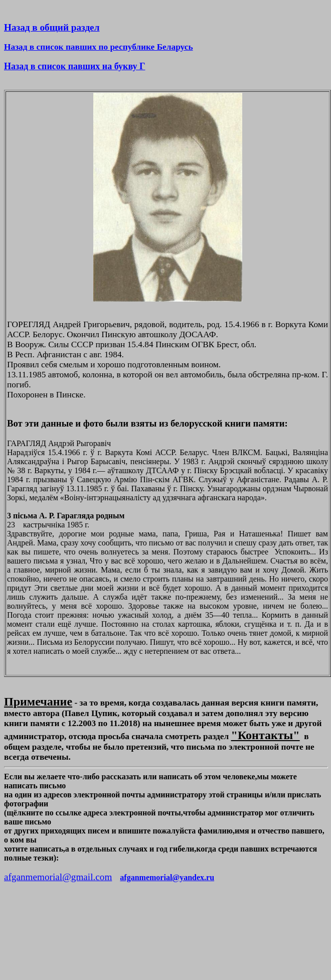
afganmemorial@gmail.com (58, 877)
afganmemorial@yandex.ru (167, 877)
